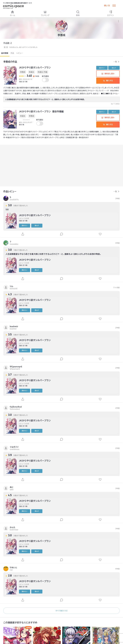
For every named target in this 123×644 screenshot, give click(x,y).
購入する (108, 80)
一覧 (115, 62)
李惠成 (23, 72)
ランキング (45, 13)
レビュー (20, 53)
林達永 (31, 72)
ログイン (111, 13)
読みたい (102, 68)
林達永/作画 (43, 72)
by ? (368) (115, 104)
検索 (78, 13)
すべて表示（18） (61, 611)
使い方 (107, 6)
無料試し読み (108, 74)
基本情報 (5, 53)
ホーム (13, 13)
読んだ (114, 68)
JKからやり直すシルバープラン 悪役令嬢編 (41, 111)
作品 (12, 53)
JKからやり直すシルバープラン (35, 68)
